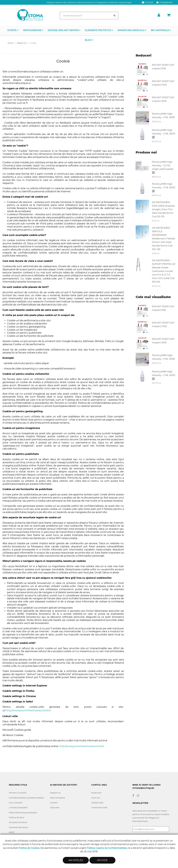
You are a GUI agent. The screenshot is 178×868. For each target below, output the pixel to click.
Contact (148, 2)
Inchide (102, 860)
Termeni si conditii (18, 793)
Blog (89, 40)
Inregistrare (164, 2)
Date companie (58, 798)
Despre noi (55, 793)
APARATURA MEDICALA (132, 30)
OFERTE (13, 30)
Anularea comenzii (18, 822)
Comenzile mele (99, 807)
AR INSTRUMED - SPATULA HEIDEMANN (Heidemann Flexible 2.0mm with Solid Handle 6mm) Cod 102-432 (163, 238)
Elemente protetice (99, 30)
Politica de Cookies (29, 848)
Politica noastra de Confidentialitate (107, 848)
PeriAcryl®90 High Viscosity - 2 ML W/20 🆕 (164, 134)
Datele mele (97, 803)
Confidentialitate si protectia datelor (26, 798)
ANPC (12, 832)
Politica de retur (17, 817)
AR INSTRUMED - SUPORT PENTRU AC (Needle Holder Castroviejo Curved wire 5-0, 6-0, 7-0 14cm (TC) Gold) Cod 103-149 (164, 271)
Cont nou (96, 798)
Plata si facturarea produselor (23, 813)
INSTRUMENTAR (33, 30)
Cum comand (16, 803)
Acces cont (96, 793)
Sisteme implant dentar (64, 30)
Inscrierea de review (18, 827)
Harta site (55, 807)
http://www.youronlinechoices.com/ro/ (28, 710)
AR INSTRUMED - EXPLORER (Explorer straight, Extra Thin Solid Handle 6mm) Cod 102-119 (163, 209)
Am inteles (76, 860)
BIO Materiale (161, 30)
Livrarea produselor (18, 807)
